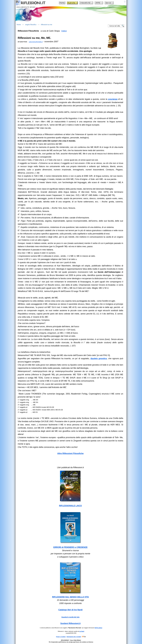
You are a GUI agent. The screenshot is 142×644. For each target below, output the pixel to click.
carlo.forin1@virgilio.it (36, 42)
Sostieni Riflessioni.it (70, 623)
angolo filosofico (31, 25)
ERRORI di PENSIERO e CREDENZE (70, 547)
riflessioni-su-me (46, 25)
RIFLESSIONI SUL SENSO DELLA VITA (71, 597)
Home (19, 25)
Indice (64, 31)
